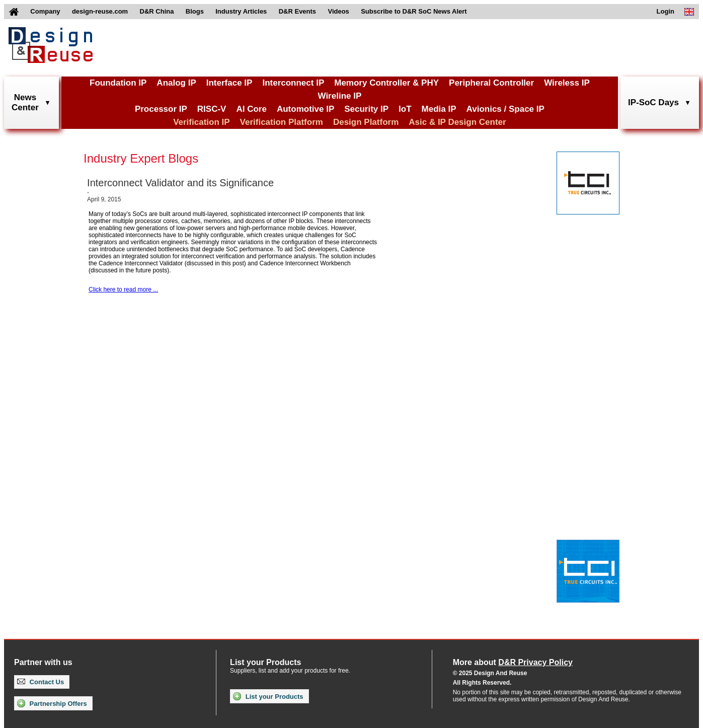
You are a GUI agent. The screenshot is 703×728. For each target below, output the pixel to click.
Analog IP (176, 83)
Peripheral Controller (491, 83)
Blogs (195, 11)
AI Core (251, 109)
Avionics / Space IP (505, 109)
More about (513, 662)
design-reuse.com (100, 11)
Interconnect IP (293, 83)
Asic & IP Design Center (457, 122)
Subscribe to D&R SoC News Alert (414, 11)
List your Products (268, 696)
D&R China (157, 11)
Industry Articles (241, 11)
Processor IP (161, 109)
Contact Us (41, 682)
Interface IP (229, 83)
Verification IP (201, 122)
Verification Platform (282, 122)
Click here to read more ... (123, 289)
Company (45, 11)
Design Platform (366, 122)
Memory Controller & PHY (386, 83)
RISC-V (212, 109)
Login (666, 11)
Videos (338, 11)
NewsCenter (25, 102)
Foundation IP (118, 83)
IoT (405, 109)
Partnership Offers (52, 703)
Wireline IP (340, 96)
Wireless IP (567, 83)
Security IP (366, 109)
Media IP (439, 109)
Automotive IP (305, 109)
